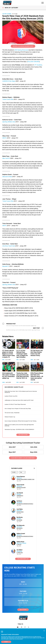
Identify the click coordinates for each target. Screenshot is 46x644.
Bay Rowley (20, 517)
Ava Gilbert (20, 550)
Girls (32, 360)
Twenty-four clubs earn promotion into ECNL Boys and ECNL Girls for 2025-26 (23, 376)
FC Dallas (19, 544)
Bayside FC (6, 266)
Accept (6, 642)
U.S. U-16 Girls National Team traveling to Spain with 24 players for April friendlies (22, 354)
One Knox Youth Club (9, 246)
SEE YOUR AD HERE (23, 435)
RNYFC (4, 138)
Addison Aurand (21, 534)
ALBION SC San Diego (9, 81)
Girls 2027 (12, 447)
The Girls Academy (7, 14)
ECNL (3, 360)
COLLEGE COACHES (33, 62)
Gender (14, 472)
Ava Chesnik (20, 493)
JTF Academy (38, 65)
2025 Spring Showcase (21, 50)
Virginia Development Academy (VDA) (25, 479)
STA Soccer (19, 520)
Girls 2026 (34, 447)
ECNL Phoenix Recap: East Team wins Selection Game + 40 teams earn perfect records (37, 376)
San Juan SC (20, 528)
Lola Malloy (20, 509)
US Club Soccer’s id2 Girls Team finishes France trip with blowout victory (37, 353)
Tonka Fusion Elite (8, 99)
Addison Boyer (20, 542)
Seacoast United (7, 177)
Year (21, 472)
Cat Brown (19, 501)
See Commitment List (23, 559)
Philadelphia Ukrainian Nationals (25, 504)
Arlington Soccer (21, 488)
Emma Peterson (21, 477)
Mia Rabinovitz (21, 525)
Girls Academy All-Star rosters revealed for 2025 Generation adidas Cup (9, 376)
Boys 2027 (12, 452)
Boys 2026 (34, 452)
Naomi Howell (20, 485)
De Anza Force (20, 512)
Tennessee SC (20, 496)
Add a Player (23, 610)
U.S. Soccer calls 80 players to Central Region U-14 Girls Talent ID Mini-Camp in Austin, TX (9, 354)
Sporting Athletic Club (9, 122)
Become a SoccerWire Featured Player (23, 46)
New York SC (6, 158)
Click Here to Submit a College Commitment (23, 458)
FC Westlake (20, 553)
